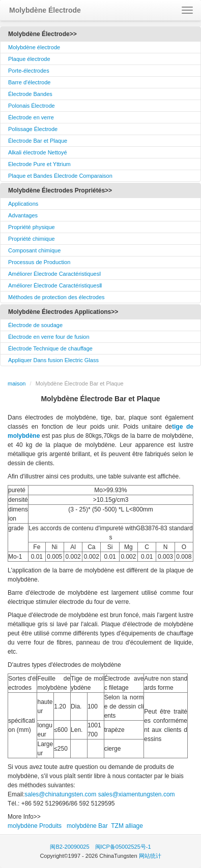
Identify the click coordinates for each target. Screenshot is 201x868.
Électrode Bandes (30, 94)
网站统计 (150, 856)
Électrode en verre (31, 117)
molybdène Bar (87, 826)
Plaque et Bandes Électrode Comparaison (60, 176)
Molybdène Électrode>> (42, 34)
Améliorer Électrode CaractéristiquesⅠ (54, 274)
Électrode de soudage (35, 325)
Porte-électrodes (29, 71)
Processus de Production (39, 262)
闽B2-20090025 (69, 847)
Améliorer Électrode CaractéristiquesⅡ (55, 285)
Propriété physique (32, 227)
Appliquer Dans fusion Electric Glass (53, 360)
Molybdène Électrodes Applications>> (63, 312)
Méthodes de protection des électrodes (56, 297)
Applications (23, 204)
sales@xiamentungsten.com (137, 794)
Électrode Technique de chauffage (50, 348)
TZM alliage (127, 826)
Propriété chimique (32, 239)
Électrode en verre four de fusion (49, 337)
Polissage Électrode (33, 129)
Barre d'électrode (29, 82)
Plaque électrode (29, 59)
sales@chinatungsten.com (60, 794)
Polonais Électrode (32, 106)
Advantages (23, 215)
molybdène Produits (35, 826)
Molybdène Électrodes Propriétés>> (60, 190)
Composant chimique (34, 250)
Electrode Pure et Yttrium (39, 164)
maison (17, 383)
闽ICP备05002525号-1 (123, 847)
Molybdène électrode (34, 47)
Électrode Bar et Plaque (38, 141)
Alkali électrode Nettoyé (38, 152)
